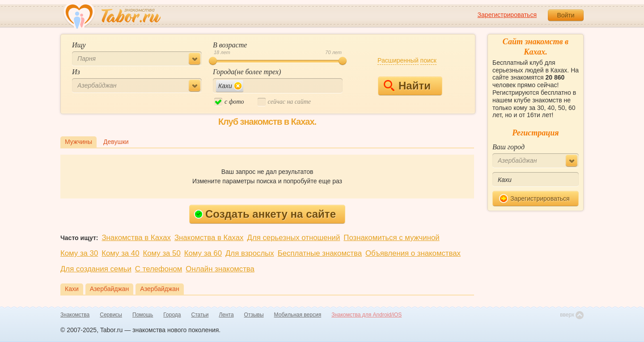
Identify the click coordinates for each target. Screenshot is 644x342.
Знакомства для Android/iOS (366, 315)
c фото (229, 102)
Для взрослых (250, 253)
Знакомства (75, 315)
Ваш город (508, 147)
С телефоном (159, 269)
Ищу (79, 45)
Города (172, 315)
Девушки (116, 142)
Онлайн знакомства (220, 269)
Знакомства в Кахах (136, 238)
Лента (226, 315)
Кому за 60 (203, 253)
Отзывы (254, 315)
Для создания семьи (96, 269)
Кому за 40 (120, 253)
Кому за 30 (79, 253)
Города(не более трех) (247, 72)
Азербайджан (110, 289)
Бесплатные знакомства (320, 253)
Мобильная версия (298, 315)
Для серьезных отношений (294, 238)
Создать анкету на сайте (265, 214)
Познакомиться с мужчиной (391, 238)
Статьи (200, 315)
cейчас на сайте (284, 102)
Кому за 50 (162, 253)
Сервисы (111, 315)
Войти (566, 15)
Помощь (143, 315)
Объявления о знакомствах (413, 253)
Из (76, 72)
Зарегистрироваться (507, 15)
